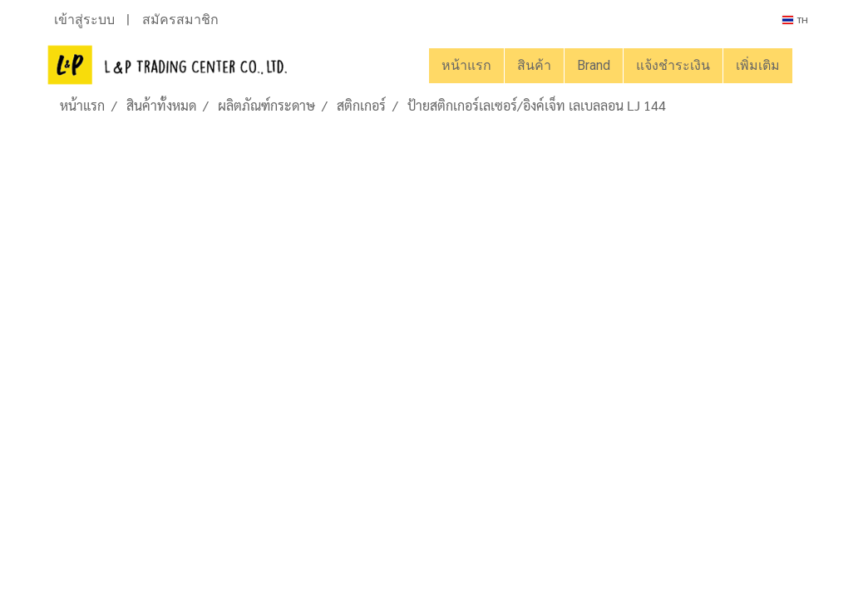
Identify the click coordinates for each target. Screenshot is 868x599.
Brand (594, 65)
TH (795, 20)
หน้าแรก (466, 65)
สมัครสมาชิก (180, 20)
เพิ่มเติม (758, 65)
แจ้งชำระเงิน (673, 65)
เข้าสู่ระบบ (84, 20)
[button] (807, 66)
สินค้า (534, 65)
